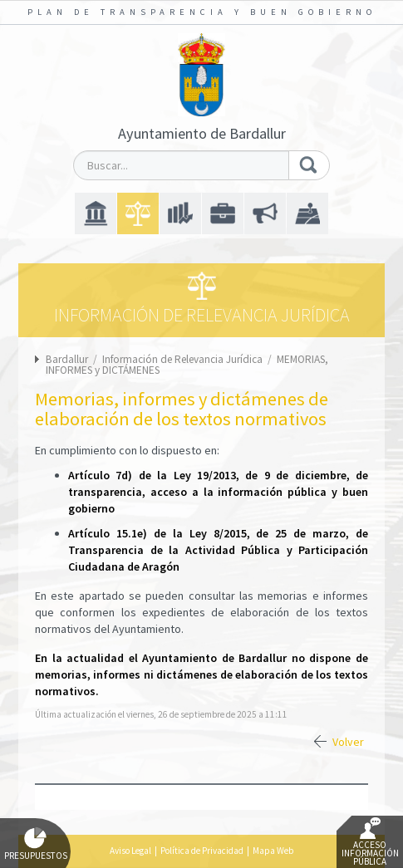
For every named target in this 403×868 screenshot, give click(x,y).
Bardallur (67, 359)
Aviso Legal (130, 851)
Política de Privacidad (202, 851)
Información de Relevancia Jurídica (184, 359)
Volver (348, 742)
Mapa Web (273, 851)
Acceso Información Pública (370, 842)
